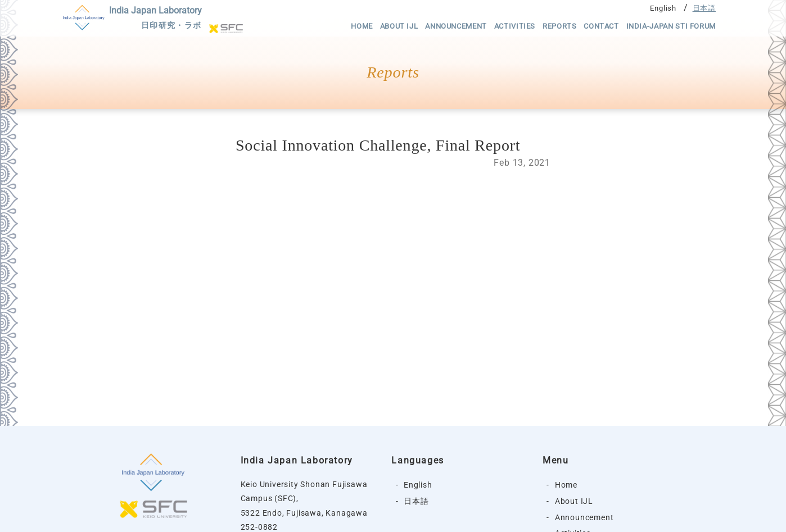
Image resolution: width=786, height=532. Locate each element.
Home (362, 26)
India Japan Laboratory (155, 19)
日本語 (704, 8)
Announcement (456, 26)
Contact (601, 26)
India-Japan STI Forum (671, 26)
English (663, 8)
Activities (515, 26)
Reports (559, 26)
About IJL (399, 26)
